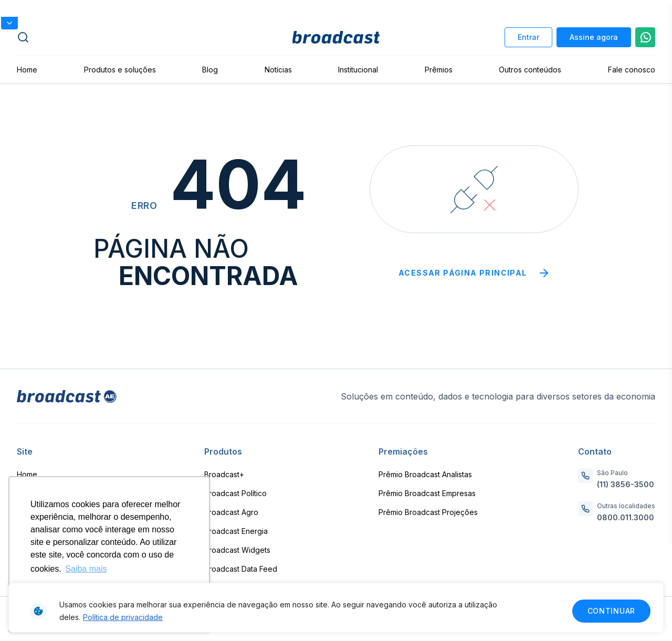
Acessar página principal (474, 273)
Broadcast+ (224, 474)
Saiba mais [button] (86, 569)
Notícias (278, 70)
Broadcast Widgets (237, 550)
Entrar (528, 37)
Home (27, 70)
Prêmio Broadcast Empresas (427, 493)
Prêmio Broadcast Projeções (428, 512)
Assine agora (594, 37)
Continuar (611, 611)
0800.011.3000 (626, 517)
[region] (336, 608)
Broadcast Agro (231, 512)
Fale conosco (632, 70)
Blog (210, 70)
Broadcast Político (235, 493)
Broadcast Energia (236, 531)
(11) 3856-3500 (626, 484)
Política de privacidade (123, 617)
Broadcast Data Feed (241, 569)
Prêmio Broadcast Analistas (425, 474)
